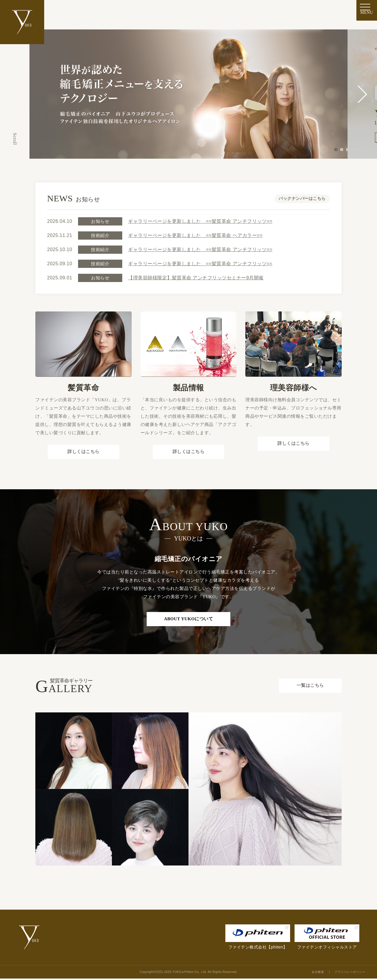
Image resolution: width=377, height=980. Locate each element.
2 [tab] (342, 150)
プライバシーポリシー (350, 973)
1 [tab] (336, 150)
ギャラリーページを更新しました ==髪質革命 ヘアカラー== (195, 235)
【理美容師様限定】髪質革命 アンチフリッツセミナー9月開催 (196, 278)
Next (362, 94)
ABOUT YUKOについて (188, 620)
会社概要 (318, 973)
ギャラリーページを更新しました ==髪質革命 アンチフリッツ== (200, 221)
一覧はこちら (309, 687)
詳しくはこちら (83, 452)
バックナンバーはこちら (302, 199)
